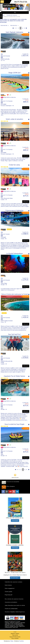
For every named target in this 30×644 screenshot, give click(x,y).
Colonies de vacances (12, 15)
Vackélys (21, 641)
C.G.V (15, 632)
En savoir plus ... (15, 578)
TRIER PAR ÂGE (14, 26)
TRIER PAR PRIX (4, 26)
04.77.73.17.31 (21, 2)
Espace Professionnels (15, 637)
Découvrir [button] (26, 62)
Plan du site (15, 635)
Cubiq (12, 641)
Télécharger (15, 520)
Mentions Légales (15, 634)
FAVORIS (1, 15)
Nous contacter (15, 638)
